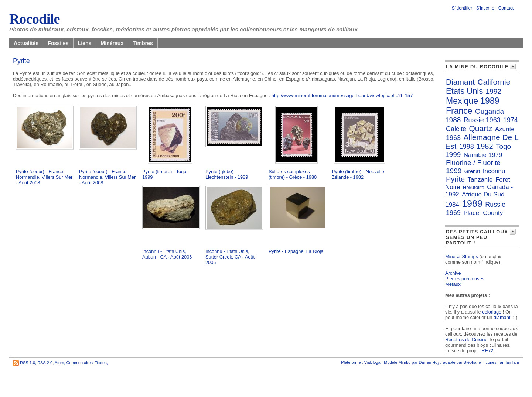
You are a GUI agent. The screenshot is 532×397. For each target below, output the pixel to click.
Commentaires (79, 363)
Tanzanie (480, 180)
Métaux (453, 284)
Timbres (143, 43)
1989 (472, 203)
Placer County (483, 213)
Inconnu (494, 171)
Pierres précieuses (465, 279)
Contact (506, 8)
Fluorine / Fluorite (473, 163)
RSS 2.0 (45, 363)
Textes (101, 363)
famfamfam (509, 362)
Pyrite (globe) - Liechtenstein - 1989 (227, 174)
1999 (454, 171)
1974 (511, 120)
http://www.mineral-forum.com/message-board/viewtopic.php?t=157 (342, 95)
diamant (502, 317)
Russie (495, 205)
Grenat (472, 171)
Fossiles (58, 43)
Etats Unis (464, 91)
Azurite (505, 129)
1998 (467, 147)
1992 (494, 91)
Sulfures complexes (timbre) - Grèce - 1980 (293, 174)
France (459, 111)
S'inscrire (485, 8)
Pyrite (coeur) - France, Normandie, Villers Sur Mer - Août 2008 (44, 177)
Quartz (480, 128)
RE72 (487, 351)
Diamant (460, 82)
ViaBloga (372, 362)
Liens (85, 43)
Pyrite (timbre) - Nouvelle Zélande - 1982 (358, 174)
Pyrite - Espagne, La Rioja (296, 251)
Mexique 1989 (473, 101)
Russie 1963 (482, 120)
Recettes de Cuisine (466, 340)
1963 (453, 138)
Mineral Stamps (462, 256)
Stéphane (472, 362)
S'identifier (462, 8)
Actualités (26, 43)
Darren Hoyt (430, 362)
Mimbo (404, 362)
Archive (453, 273)
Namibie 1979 (483, 155)
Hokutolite (474, 187)
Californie (494, 82)
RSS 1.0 (28, 363)
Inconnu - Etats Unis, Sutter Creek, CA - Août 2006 (230, 257)
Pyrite (455, 179)
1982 (485, 146)
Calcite (456, 129)
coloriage (492, 312)
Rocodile (35, 19)
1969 (453, 213)
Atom (59, 363)
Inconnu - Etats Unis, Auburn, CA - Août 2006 (167, 254)
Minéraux (112, 43)
